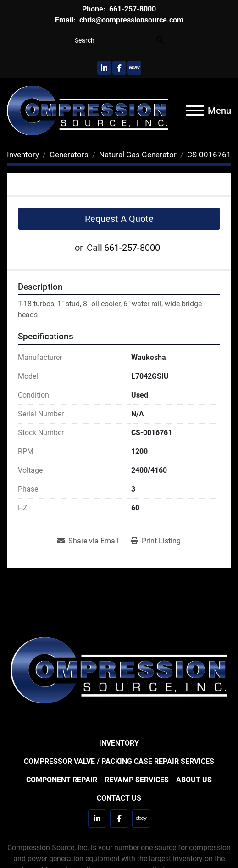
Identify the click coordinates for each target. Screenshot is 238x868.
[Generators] (69, 155)
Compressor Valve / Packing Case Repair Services (119, 761)
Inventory (119, 743)
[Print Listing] (156, 541)
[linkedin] (104, 68)
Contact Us (119, 798)
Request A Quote (119, 219)
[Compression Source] (119, 670)
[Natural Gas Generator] (138, 155)
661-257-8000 (132, 9)
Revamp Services (137, 780)
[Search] (116, 41)
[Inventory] (23, 155)
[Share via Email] (88, 541)
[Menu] (195, 111)
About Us (194, 780)
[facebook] (119, 68)
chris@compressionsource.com (130, 20)
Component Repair (62, 780)
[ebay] (134, 68)
